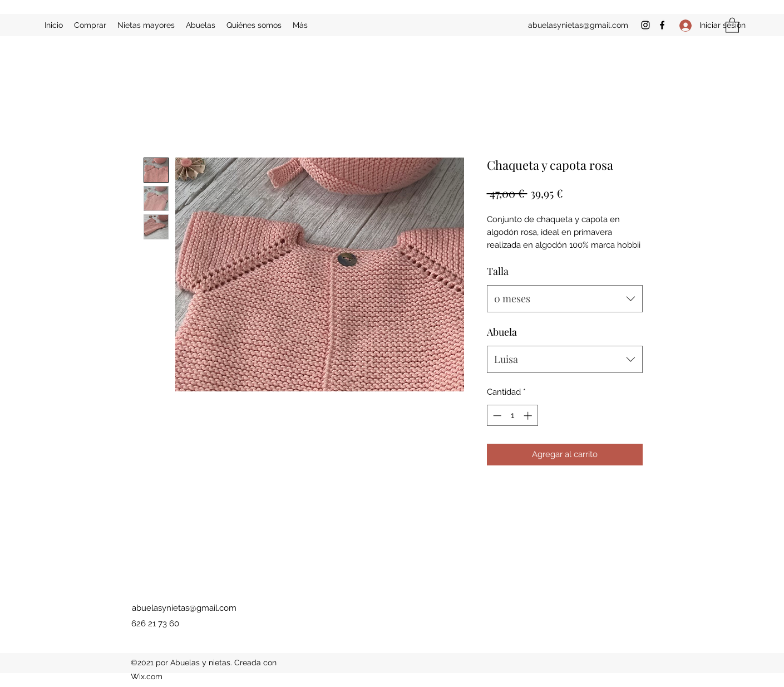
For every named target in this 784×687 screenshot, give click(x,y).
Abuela (502, 332)
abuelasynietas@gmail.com (578, 25)
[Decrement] (496, 416)
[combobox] (565, 299)
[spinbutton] (512, 416)
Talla (498, 271)
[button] (732, 25)
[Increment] (529, 416)
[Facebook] (662, 25)
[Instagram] (645, 25)
